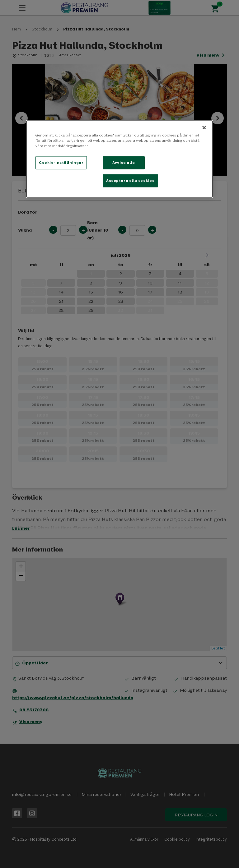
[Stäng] (204, 127)
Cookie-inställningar (61, 162)
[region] (119, 159)
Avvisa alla (124, 162)
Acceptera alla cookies (130, 180)
